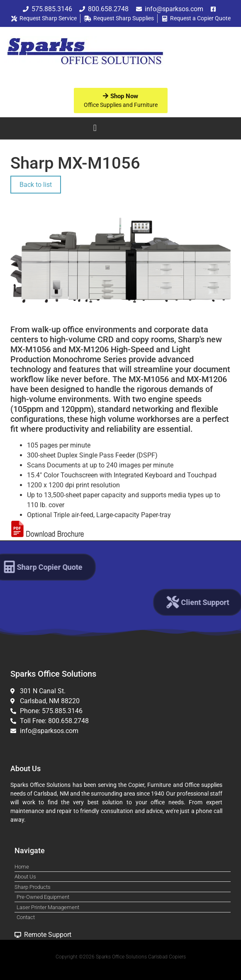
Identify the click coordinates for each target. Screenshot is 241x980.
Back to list (36, 185)
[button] (95, 128)
